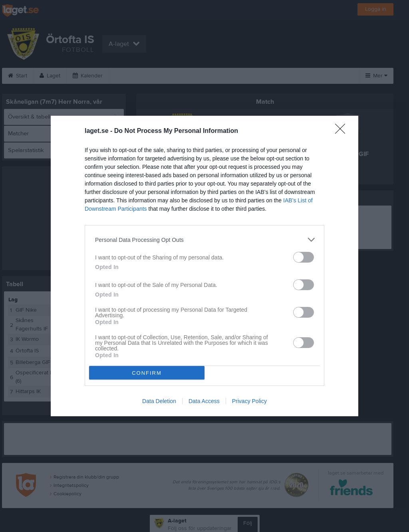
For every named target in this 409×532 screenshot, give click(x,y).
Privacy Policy (249, 401)
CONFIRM (147, 373)
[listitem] (204, 240)
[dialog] (204, 266)
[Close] (343, 131)
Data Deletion (159, 401)
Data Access (204, 401)
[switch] (304, 257)
